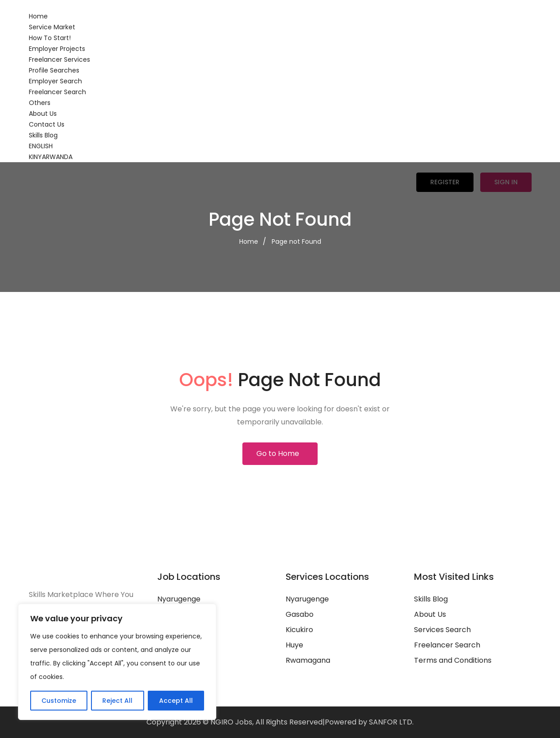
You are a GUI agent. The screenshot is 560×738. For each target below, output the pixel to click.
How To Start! (50, 38)
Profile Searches (54, 70)
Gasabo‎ (300, 614)
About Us (43, 114)
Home (38, 16)
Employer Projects (57, 49)
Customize (59, 701)
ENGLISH (41, 146)
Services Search (442, 630)
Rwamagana (308, 660)
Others (40, 103)
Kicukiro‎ (299, 630)
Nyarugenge (179, 599)
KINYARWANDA (51, 157)
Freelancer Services (59, 59)
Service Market (52, 27)
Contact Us (47, 124)
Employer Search (55, 81)
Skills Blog (43, 135)
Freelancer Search (57, 92)
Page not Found (296, 241)
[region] (117, 662)
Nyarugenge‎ (307, 599)
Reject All (117, 701)
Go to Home (278, 453)
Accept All (176, 701)
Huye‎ (294, 645)
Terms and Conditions (453, 660)
